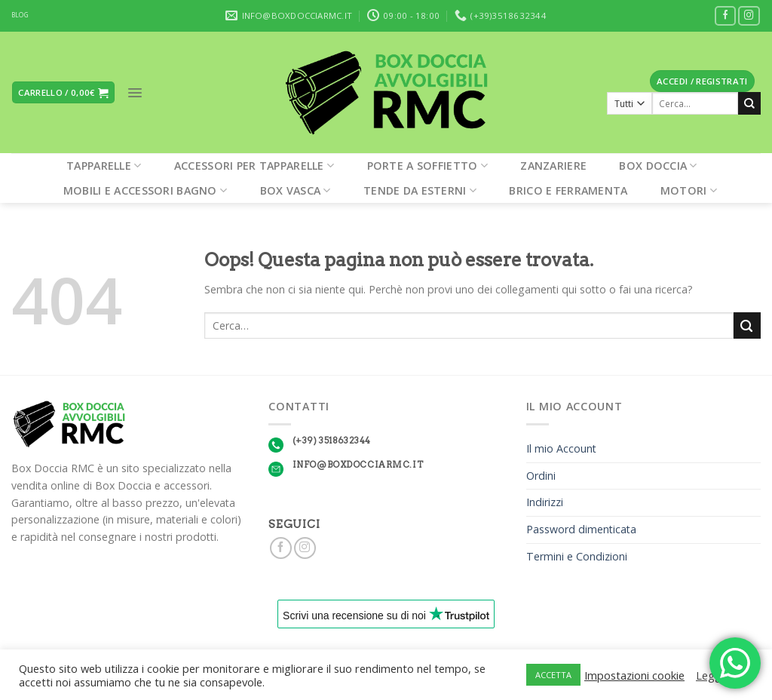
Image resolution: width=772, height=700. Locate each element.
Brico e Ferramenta (568, 190)
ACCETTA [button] (553, 675)
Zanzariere (553, 166)
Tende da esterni (420, 190)
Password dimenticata (581, 529)
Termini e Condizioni (577, 556)
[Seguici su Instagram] (749, 16)
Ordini (541, 476)
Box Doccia (658, 166)
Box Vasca (296, 190)
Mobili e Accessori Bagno (145, 190)
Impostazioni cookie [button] (634, 675)
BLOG (20, 15)
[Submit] (749, 103)
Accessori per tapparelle (254, 166)
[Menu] (135, 93)
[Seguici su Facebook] (726, 16)
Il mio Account (561, 448)
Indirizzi (545, 502)
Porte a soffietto (427, 166)
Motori (689, 190)
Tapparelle (104, 166)
